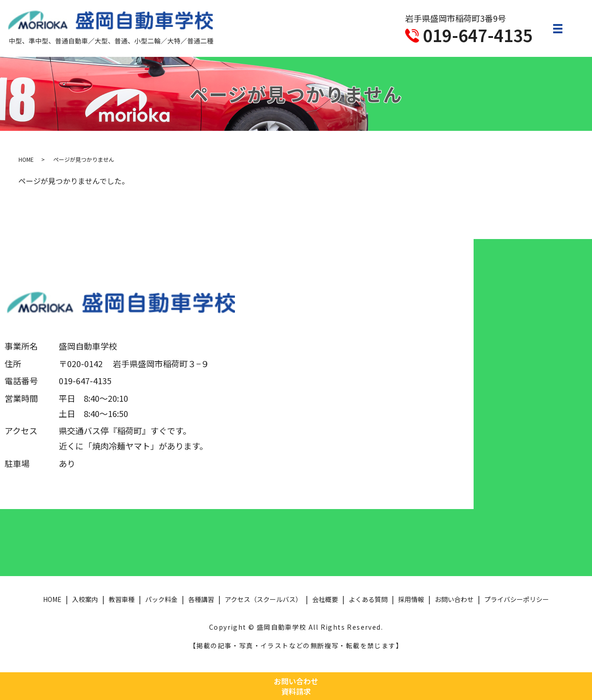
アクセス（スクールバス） (263, 599)
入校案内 (85, 599)
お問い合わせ (454, 599)
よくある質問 (368, 599)
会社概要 (325, 599)
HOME (26, 159)
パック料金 (161, 599)
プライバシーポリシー (517, 599)
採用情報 (411, 599)
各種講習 (201, 599)
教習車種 (122, 599)
